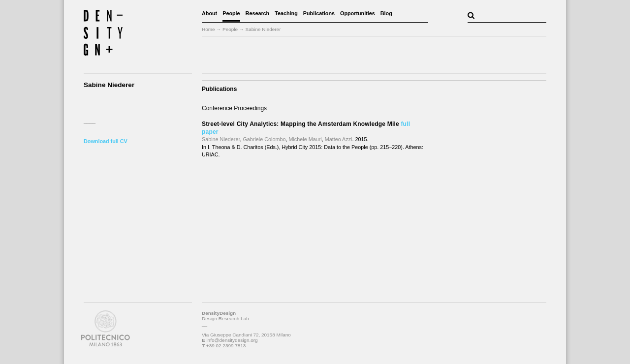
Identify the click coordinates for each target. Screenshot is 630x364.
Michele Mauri (305, 139)
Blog (386, 13)
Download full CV (106, 141)
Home (208, 29)
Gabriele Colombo (264, 139)
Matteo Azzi (339, 139)
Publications (319, 13)
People (231, 13)
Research (258, 13)
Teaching (286, 13)
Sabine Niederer (221, 139)
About (209, 13)
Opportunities (358, 13)
